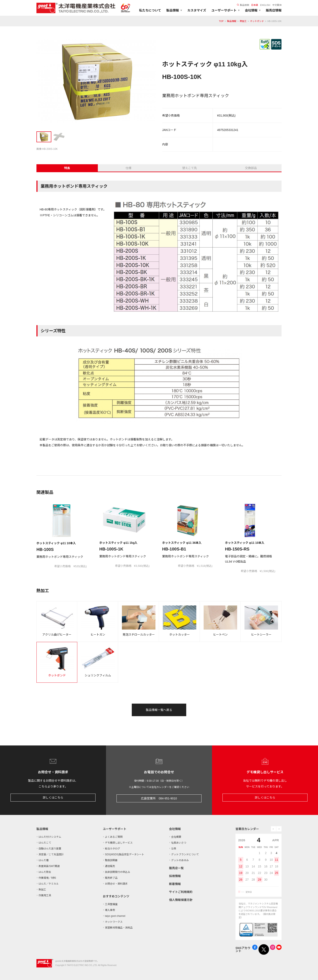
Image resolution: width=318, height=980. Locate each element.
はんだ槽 (44, 860)
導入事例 (110, 910)
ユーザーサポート (115, 829)
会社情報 (175, 829)
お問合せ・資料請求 (116, 884)
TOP (221, 21)
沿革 (174, 849)
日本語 (255, 5)
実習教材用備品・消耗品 (119, 928)
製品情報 (232, 21)
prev (273, 829)
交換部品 (251, 168)
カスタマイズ (197, 10)
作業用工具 (45, 895)
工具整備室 (111, 904)
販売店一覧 (176, 868)
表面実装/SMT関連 (49, 866)
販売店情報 (274, 10)
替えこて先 (190, 168)
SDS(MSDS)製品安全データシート (125, 854)
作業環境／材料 (47, 878)
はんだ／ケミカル (49, 884)
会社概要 (176, 837)
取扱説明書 (111, 860)
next (279, 829)
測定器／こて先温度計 (51, 854)
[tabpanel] (96, 82)
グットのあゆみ (180, 860)
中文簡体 (277, 5)
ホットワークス (114, 922)
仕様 (128, 168)
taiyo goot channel (115, 916)
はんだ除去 (45, 872)
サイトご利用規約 (181, 892)
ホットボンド (257, 21)
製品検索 (243, 5)
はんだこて (45, 843)
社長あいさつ (179, 843)
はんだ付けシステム (50, 837)
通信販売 (110, 866)
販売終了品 (111, 878)
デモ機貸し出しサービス (119, 843)
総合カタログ (112, 849)
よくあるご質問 (114, 837)
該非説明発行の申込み (118, 872)
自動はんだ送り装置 (50, 849)
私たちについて (150, 10)
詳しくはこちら (53, 798)
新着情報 (175, 884)
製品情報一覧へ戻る (159, 710)
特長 (67, 168)
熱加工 (243, 21)
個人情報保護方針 (181, 900)
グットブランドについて (185, 854)
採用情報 (175, 876)
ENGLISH (265, 5)
